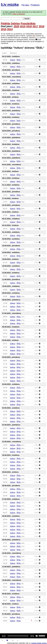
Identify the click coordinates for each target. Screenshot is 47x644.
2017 (35, 26)
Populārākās (28, 23)
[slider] (18, 636)
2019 (23, 26)
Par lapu (25, 5)
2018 (29, 26)
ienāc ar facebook (19, 14)
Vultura (13, 60)
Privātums (35, 5)
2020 (16, 26)
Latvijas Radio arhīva (39, 643)
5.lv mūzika (10, 5)
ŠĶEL (19, 60)
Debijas (15, 23)
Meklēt (27, 19)
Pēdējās (6, 23)
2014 (10, 29)
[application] (23, 636)
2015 (4, 29)
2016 (42, 26)
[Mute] (37, 636)
